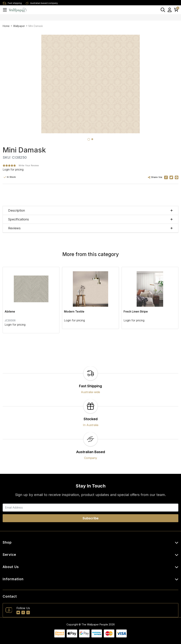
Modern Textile (74, 311)
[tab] (89, 139)
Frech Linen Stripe (136, 311)
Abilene (10, 311)
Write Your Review (29, 165)
